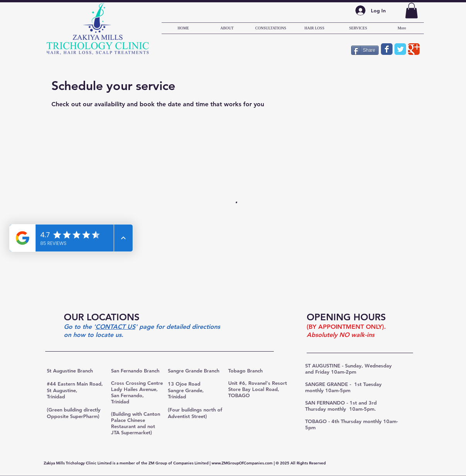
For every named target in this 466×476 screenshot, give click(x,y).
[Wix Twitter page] (400, 49)
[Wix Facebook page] (387, 49)
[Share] (365, 50)
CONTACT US (115, 327)
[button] (411, 11)
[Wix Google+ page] (414, 49)
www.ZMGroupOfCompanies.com (242, 463)
